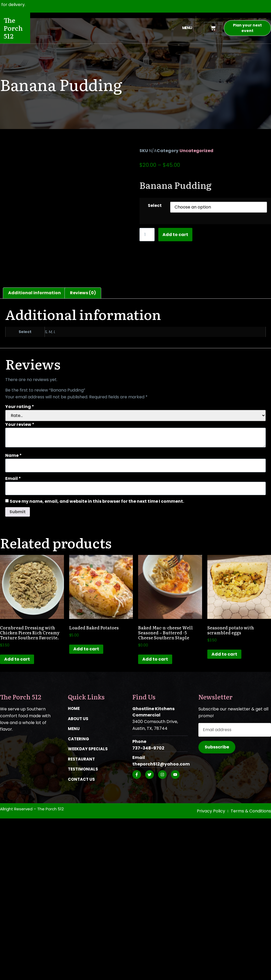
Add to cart (175, 235)
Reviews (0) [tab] (83, 293)
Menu (187, 28)
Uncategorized (196, 151)
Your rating (20, 407)
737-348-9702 (148, 748)
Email (13, 478)
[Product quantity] (147, 235)
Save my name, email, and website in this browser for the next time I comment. (97, 501)
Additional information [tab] (34, 293)
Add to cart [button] (17, 659)
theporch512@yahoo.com (161, 764)
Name (13, 455)
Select (155, 205)
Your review (20, 424)
